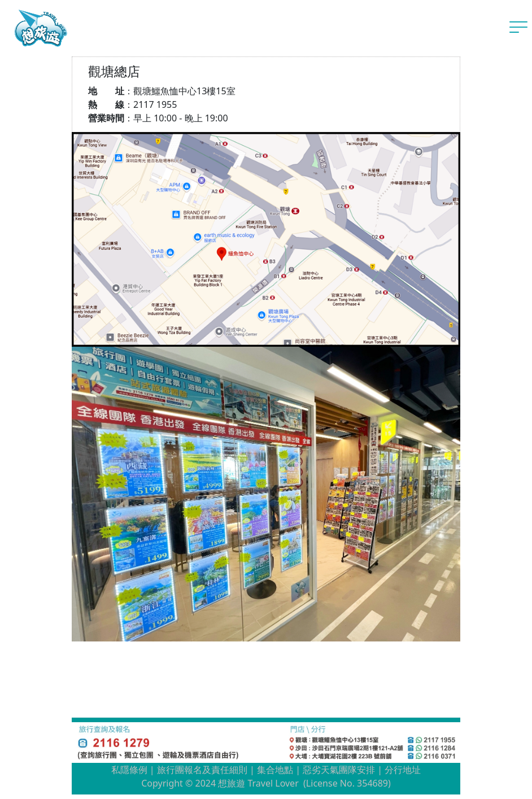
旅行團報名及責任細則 (202, 770)
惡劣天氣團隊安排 (339, 770)
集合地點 (275, 770)
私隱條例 (129, 770)
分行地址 (403, 770)
